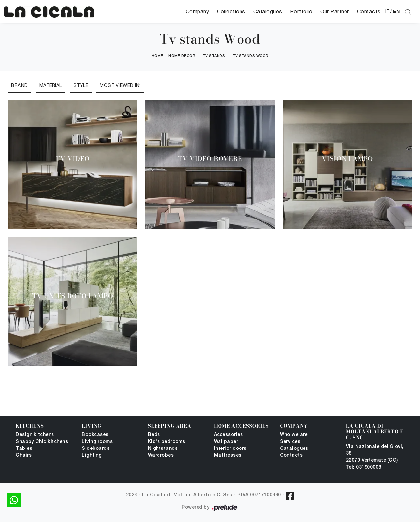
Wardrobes (161, 456)
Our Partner (335, 11)
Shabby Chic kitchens (42, 442)
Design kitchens (35, 435)
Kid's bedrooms (167, 442)
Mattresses (228, 456)
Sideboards (96, 449)
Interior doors (230, 449)
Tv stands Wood (251, 56)
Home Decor (182, 56)
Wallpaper (226, 442)
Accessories (229, 435)
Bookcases (95, 435)
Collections (231, 11)
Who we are (294, 435)
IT (387, 11)
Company (198, 11)
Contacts (369, 11)
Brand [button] (20, 85)
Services (290, 442)
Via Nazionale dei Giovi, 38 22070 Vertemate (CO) (375, 454)
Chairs (24, 456)
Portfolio (301, 11)
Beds (154, 435)
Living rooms (97, 442)
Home (157, 56)
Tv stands (214, 56)
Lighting (92, 456)
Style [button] (81, 85)
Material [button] (51, 85)
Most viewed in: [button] (120, 85)
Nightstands (163, 449)
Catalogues (268, 11)
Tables (24, 449)
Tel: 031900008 (364, 467)
